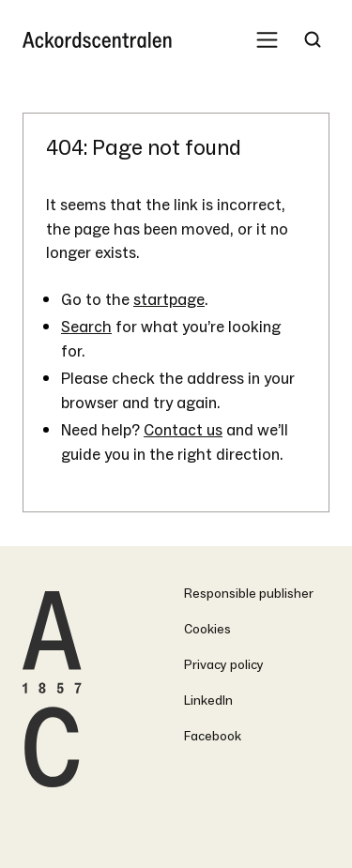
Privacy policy (224, 665)
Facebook (213, 736)
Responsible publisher (249, 594)
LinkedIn (208, 700)
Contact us (183, 430)
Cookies (207, 629)
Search (86, 327)
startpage (169, 300)
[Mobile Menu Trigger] (267, 39)
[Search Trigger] (313, 39)
